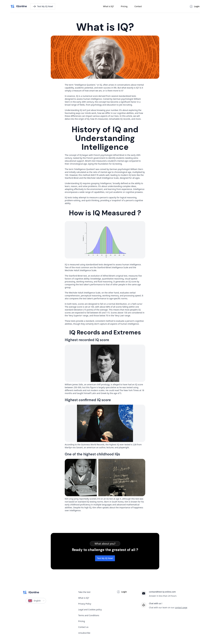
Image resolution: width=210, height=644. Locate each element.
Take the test (84, 592)
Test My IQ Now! (105, 558)
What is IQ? (108, 6)
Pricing (124, 6)
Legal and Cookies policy (90, 610)
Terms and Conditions (89, 615)
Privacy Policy (85, 604)
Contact (138, 6)
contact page (181, 607)
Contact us (83, 627)
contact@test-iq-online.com (162, 592)
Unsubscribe (84, 633)
